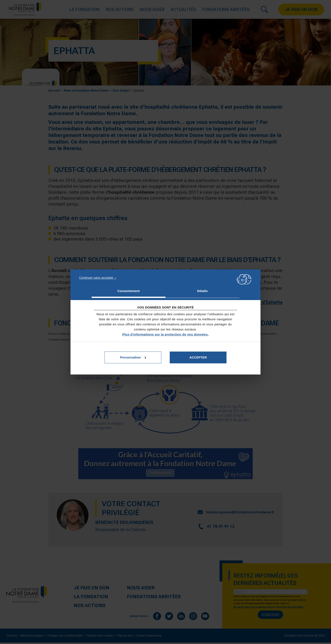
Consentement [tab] (128, 291)
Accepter (198, 357)
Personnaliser (133, 357)
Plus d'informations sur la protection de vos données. (165, 334)
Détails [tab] (202, 291)
